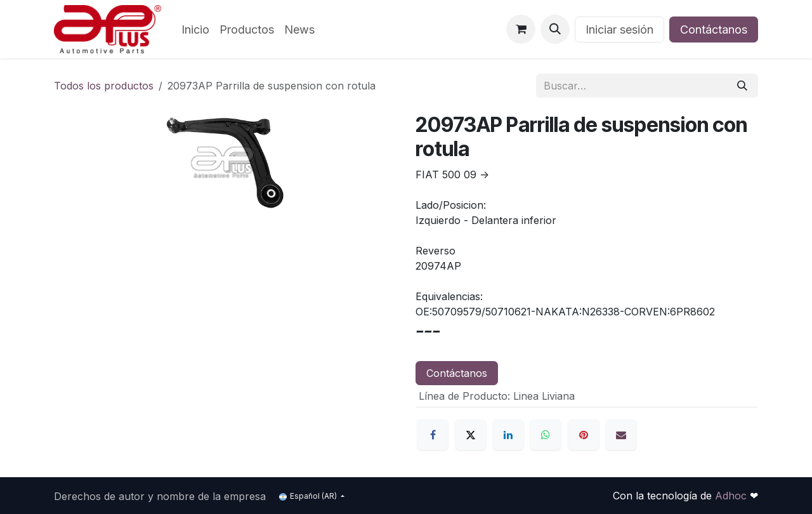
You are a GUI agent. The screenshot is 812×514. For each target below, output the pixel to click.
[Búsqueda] (742, 86)
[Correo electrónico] (621, 435)
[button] (555, 29)
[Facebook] (433, 435)
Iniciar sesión (619, 30)
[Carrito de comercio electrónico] (521, 29)
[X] (471, 435)
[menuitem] (195, 30)
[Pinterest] (584, 435)
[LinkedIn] (508, 435)
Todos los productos (104, 86)
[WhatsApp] (546, 435)
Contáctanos (714, 30)
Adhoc (732, 496)
